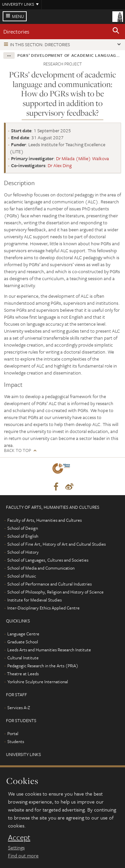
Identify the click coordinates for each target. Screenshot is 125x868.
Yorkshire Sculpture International (38, 682)
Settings (16, 847)
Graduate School (23, 642)
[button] (116, 32)
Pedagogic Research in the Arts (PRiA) (43, 666)
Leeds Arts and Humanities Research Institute (49, 650)
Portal (13, 733)
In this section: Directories (40, 45)
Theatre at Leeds (23, 674)
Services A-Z (19, 707)
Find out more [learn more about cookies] (23, 855)
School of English (23, 536)
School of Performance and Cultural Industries (49, 584)
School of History (23, 552)
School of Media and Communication (41, 568)
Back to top (17, 450)
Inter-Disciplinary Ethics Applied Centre (43, 608)
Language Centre (23, 634)
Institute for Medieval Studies (34, 600)
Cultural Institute (23, 658)
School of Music (22, 576)
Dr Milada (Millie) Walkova (82, 158)
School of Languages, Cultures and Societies (48, 560)
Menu (18, 16)
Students (16, 741)
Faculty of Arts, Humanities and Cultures (44, 520)
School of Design (23, 528)
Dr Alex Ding (60, 165)
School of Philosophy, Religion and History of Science (55, 592)
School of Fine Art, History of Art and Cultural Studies (56, 544)
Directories (16, 31)
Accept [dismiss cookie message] (19, 837)
